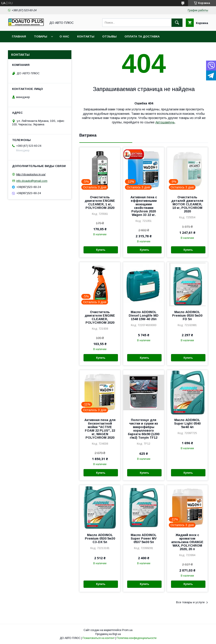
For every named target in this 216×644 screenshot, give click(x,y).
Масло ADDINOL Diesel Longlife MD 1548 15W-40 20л (144, 316)
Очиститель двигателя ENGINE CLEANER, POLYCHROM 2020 (100, 317)
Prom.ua (127, 630)
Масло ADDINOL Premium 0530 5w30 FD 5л (187, 316)
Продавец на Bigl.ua (108, 634)
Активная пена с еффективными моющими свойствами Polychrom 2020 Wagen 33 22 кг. (144, 206)
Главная (19, 36)
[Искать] (177, 23)
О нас (64, 36)
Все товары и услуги (190, 602)
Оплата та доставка (142, 36)
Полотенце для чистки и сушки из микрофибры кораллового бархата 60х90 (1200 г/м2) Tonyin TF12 (144, 429)
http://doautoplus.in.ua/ (31, 174)
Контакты (86, 36)
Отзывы (109, 36)
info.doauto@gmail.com (32, 181)
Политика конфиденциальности (137, 638)
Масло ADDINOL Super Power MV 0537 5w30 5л (144, 538)
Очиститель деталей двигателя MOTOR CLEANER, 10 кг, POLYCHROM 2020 (187, 204)
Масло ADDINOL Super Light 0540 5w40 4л (187, 423)
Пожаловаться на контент (99, 638)
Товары (41, 36)
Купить (101, 250)
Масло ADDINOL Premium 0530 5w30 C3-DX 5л (100, 538)
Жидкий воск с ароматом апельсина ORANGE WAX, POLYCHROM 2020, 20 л (187, 542)
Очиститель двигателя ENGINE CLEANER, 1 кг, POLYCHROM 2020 (100, 202)
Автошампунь (165, 122)
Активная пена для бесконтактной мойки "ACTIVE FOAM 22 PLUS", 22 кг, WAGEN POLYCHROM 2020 (100, 429)
